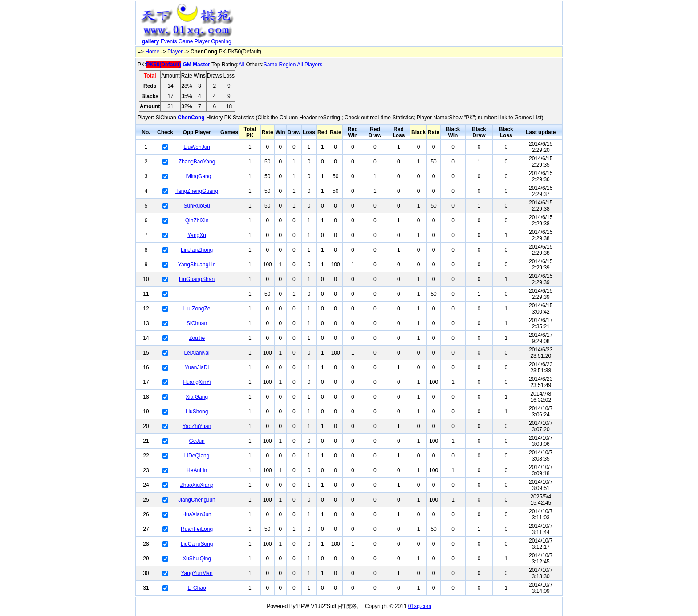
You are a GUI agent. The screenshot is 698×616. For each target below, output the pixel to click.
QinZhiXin (197, 220)
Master (201, 65)
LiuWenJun (197, 147)
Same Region (280, 65)
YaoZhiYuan (197, 426)
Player (202, 41)
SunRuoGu (197, 206)
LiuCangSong (197, 544)
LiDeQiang (197, 456)
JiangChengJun (197, 500)
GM (187, 65)
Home (152, 52)
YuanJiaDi (197, 367)
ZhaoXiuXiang (197, 485)
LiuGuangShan (197, 279)
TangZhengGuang (197, 191)
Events (169, 41)
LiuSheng (197, 412)
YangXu (197, 235)
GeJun (197, 441)
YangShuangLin (197, 265)
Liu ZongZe (197, 309)
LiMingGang (197, 176)
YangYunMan (197, 573)
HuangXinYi (197, 382)
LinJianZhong (197, 250)
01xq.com (420, 606)
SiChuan (197, 323)
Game (186, 41)
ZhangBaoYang (197, 162)
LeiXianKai (197, 353)
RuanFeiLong (197, 529)
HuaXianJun (197, 514)
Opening (221, 41)
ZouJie (197, 338)
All (241, 65)
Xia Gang (197, 397)
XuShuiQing (197, 559)
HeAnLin (197, 470)
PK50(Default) (164, 65)
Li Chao (197, 588)
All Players (310, 65)
